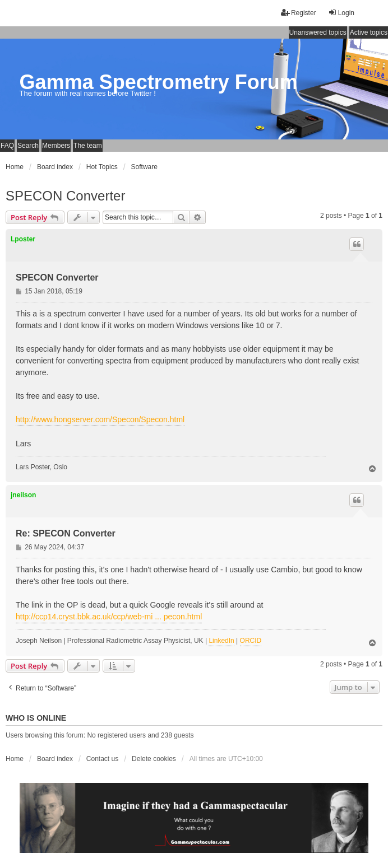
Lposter (23, 239)
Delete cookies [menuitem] (154, 759)
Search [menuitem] (28, 146)
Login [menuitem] (341, 13)
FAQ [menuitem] (7, 146)
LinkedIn (221, 641)
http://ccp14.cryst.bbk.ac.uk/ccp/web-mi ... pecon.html (109, 617)
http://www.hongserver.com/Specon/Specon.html (100, 419)
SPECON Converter (65, 196)
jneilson (23, 495)
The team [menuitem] (88, 146)
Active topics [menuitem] (369, 32)
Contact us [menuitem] (102, 759)
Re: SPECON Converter (66, 533)
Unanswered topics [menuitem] (318, 32)
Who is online (36, 718)
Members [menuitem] (56, 146)
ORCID (251, 641)
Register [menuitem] (299, 13)
